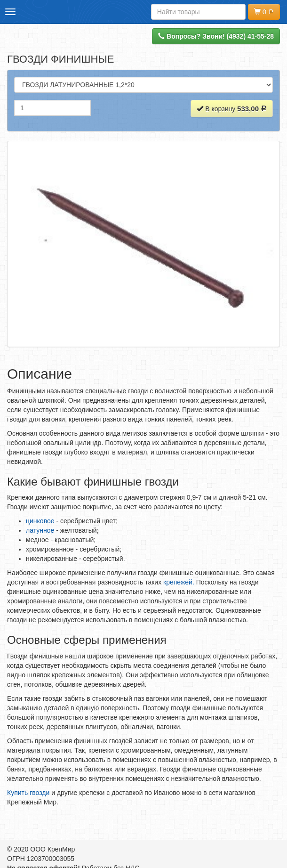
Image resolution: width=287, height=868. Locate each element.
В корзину (232, 109)
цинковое (41, 521)
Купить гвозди (28, 793)
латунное (40, 530)
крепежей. (180, 582)
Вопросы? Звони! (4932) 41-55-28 (216, 36)
